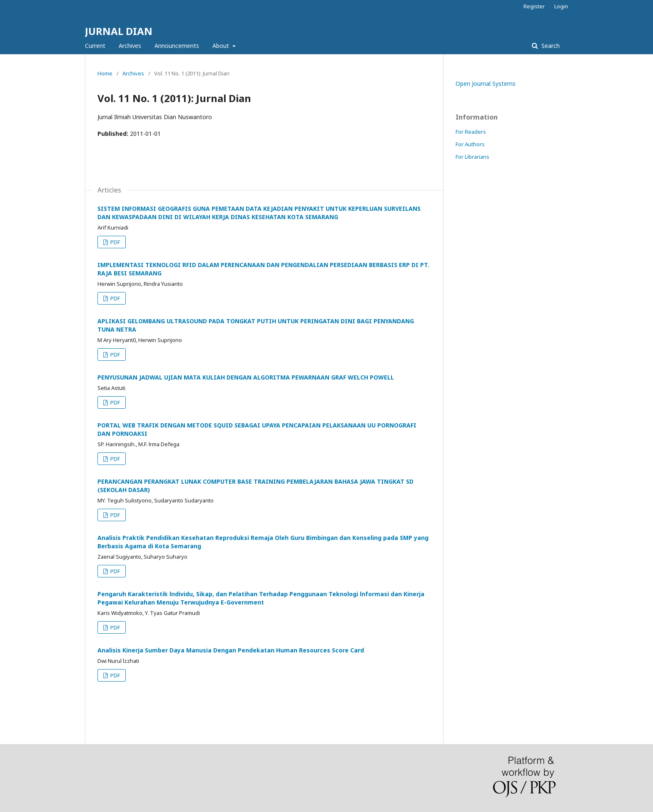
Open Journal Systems (486, 84)
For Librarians (472, 157)
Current (95, 46)
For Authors (470, 144)
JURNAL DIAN (119, 31)
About (222, 46)
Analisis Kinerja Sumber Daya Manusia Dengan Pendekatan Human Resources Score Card (231, 650)
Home (105, 73)
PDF (115, 242)
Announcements (177, 46)
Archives (130, 46)
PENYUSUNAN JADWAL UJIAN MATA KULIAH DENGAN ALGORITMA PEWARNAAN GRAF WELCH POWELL (246, 377)
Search (550, 46)
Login (561, 6)
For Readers (471, 132)
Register (534, 6)
